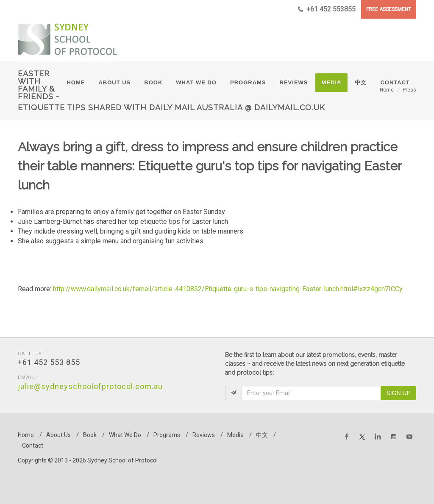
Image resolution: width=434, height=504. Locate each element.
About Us (58, 435)
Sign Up (398, 393)
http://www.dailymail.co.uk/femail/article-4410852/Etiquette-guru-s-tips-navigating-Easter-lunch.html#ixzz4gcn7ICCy (228, 289)
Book (90, 435)
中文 (262, 435)
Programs (167, 435)
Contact (33, 446)
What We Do (125, 435)
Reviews (204, 435)
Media (235, 435)
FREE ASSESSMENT (389, 9)
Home (26, 435)
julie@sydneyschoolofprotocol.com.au (90, 386)
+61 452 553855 (327, 9)
